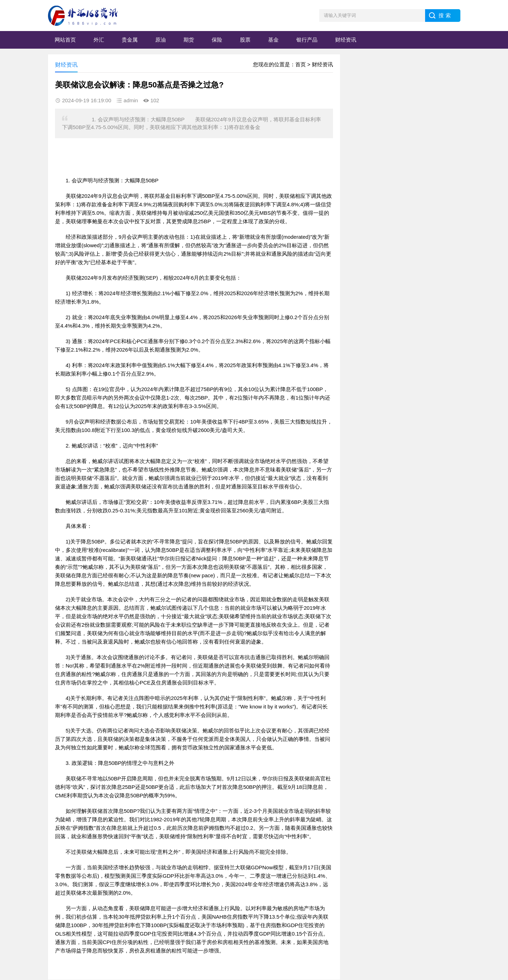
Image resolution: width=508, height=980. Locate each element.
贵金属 (130, 40)
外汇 (99, 40)
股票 (245, 40)
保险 (217, 40)
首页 (301, 64)
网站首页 (65, 40)
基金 (273, 40)
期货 (189, 40)
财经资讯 (346, 40)
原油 (161, 40)
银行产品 (307, 40)
